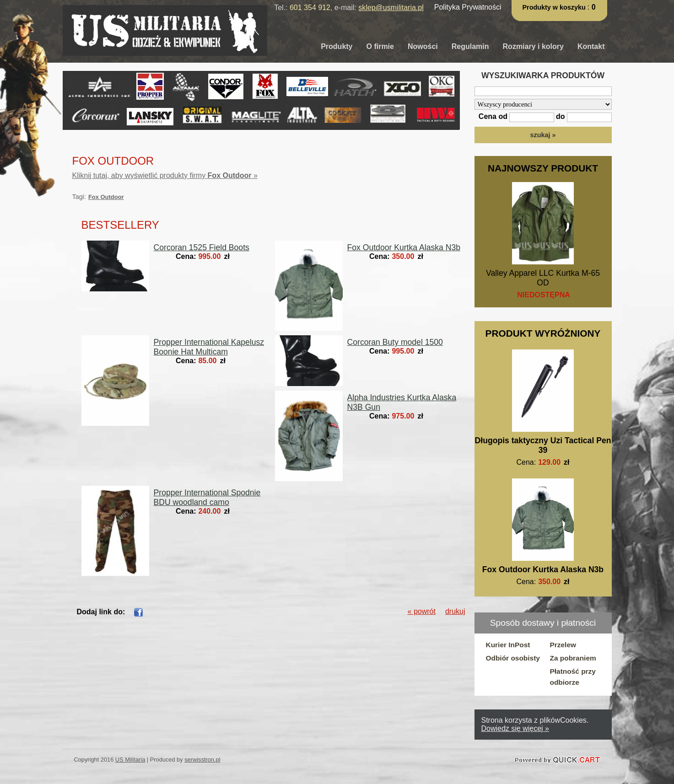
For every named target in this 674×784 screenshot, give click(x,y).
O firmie (380, 46)
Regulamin (470, 46)
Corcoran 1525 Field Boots (202, 247)
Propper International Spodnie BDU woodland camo (207, 497)
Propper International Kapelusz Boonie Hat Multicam (209, 347)
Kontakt (591, 46)
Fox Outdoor (106, 197)
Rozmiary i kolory (533, 46)
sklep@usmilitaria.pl (391, 8)
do (561, 116)
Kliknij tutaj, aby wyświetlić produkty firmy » (165, 175)
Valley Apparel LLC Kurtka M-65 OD (543, 278)
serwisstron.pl (202, 760)
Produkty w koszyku (555, 7)
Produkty (337, 46)
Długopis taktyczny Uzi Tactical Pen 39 (543, 445)
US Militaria (130, 760)
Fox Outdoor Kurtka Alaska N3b (543, 569)
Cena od (493, 116)
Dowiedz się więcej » (515, 728)
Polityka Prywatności (468, 7)
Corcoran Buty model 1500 (395, 342)
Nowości (423, 46)
